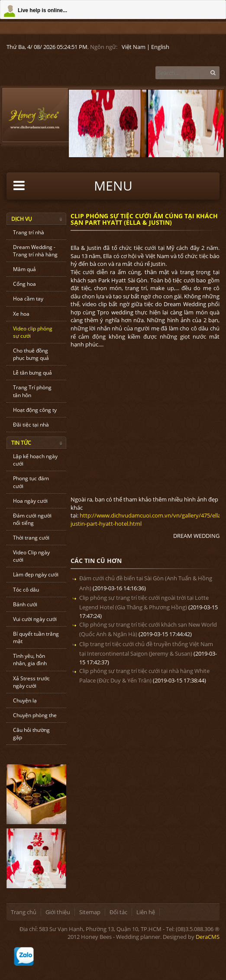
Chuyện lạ (25, 700)
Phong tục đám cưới (31, 482)
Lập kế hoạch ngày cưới (35, 460)
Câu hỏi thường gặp (31, 734)
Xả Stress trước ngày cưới (31, 682)
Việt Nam (134, 47)
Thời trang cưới (31, 538)
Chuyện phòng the (35, 715)
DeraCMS (208, 937)
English (160, 47)
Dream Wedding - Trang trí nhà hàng (35, 251)
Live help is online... (42, 10)
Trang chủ (24, 912)
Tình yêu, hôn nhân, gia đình (30, 660)
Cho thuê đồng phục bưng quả (31, 354)
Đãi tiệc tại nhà (31, 425)
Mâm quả (24, 269)
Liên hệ (146, 912)
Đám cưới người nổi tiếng (32, 519)
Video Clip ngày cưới (31, 556)
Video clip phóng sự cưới (33, 332)
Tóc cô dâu (26, 590)
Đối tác (118, 912)
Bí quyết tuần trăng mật (36, 637)
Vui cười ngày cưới (35, 619)
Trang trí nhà (29, 232)
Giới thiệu (58, 912)
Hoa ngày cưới (30, 501)
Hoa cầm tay (28, 299)
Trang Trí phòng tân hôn (32, 391)
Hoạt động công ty (35, 410)
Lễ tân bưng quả (32, 373)
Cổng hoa (24, 284)
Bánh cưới (25, 604)
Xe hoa (21, 314)
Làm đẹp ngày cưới (36, 574)
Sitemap (90, 912)
